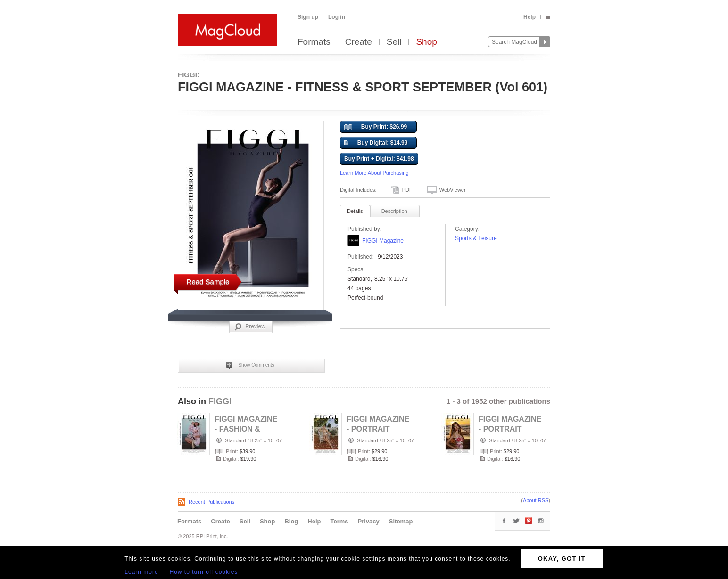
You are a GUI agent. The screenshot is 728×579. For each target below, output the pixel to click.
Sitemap (401, 521)
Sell (394, 42)
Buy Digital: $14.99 (376, 143)
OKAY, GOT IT (562, 559)
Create (359, 42)
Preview (250, 327)
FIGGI (220, 401)
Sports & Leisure (476, 238)
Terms (339, 521)
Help (529, 17)
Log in (337, 17)
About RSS (536, 500)
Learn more (141, 572)
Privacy (369, 521)
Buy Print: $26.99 (376, 127)
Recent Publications (211, 502)
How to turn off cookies (204, 572)
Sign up (308, 17)
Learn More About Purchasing (374, 173)
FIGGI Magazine (383, 241)
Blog (291, 521)
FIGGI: (189, 75)
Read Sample (208, 281)
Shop (426, 42)
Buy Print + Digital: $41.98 (379, 159)
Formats (314, 42)
